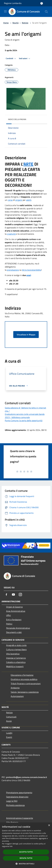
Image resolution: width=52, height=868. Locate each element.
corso (10, 200)
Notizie (25, 23)
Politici (9, 624)
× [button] (49, 825)
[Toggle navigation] (5, 11)
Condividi (11, 59)
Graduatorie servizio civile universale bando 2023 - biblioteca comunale (25, 416)
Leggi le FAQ (12, 801)
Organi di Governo (14, 607)
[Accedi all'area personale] (42, 3)
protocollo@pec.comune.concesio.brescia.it (27, 777)
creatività (11, 234)
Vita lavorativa (13, 654)
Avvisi (9, 721)
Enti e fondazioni (14, 620)
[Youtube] (13, 595)
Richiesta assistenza (15, 805)
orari (29, 275)
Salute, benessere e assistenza (25, 692)
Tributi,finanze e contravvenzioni (26, 684)
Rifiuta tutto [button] (26, 858)
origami (19, 200)
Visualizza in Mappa (26, 335)
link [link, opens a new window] (11, 846)
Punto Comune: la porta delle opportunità (24, 420)
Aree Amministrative (16, 611)
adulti (29, 200)
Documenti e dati (14, 632)
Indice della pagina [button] (17, 119)
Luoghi (9, 733)
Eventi (9, 737)
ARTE (28, 164)
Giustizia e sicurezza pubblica (24, 679)
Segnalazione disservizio (17, 797)
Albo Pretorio (12, 822)
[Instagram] (20, 595)
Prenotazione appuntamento (19, 793)
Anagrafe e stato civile (16, 645)
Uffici (9, 615)
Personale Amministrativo (18, 628)
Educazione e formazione (22, 675)
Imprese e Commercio (16, 658)
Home (6, 23)
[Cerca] (46, 12)
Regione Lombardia (13, 3)
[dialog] (26, 845)
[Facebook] (6, 595)
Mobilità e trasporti (15, 666)
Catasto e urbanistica (16, 662)
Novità (15, 23)
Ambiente (15, 688)
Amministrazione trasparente (20, 818)
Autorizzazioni (17, 696)
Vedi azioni (25, 59)
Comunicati (11, 717)
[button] (26, 864)
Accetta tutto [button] (26, 852)
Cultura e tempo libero (16, 649)
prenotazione (13, 270)
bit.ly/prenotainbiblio (32, 270)
